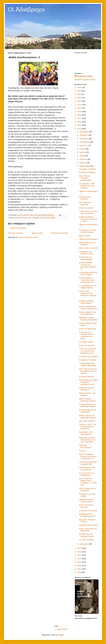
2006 (80, 572)
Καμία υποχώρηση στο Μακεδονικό (88, 530)
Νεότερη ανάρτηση (16, 233)
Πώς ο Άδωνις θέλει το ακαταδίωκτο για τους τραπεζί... (88, 371)
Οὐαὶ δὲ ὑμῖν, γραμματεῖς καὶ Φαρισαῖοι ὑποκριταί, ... (88, 294)
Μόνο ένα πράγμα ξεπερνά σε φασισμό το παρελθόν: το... (88, 456)
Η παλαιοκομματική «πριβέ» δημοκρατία (88, 364)
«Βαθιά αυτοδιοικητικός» (89, 239)
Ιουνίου (83, 152)
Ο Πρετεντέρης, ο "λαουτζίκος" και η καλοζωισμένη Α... (87, 280)
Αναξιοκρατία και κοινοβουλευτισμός (87, 515)
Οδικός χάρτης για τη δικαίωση (87, 244)
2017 (80, 118)
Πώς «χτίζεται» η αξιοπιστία (86, 203)
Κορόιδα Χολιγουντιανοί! (89, 525)
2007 (80, 569)
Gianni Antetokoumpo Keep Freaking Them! (88, 308)
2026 (80, 87)
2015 (80, 125)
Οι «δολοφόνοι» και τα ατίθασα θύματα (88, 287)
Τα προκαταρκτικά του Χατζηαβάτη (88, 411)
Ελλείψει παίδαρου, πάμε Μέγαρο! (87, 302)
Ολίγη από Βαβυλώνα (88, 329)
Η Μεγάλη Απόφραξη (87, 172)
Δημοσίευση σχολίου (18, 228)
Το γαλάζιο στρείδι (86, 342)
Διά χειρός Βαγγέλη (87, 377)
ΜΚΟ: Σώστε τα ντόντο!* (88, 248)
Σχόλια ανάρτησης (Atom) (28, 237)
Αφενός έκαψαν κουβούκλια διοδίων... (88, 400)
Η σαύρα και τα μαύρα (88, 360)
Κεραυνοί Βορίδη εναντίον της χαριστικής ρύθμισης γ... (88, 266)
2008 (80, 566)
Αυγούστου (84, 145)
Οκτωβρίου (84, 139)
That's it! (82, 451)
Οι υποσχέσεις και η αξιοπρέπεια (87, 474)
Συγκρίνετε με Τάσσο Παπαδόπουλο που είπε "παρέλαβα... (87, 440)
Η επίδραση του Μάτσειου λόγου (86, 253)
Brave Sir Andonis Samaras (86, 506)
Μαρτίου (83, 163)
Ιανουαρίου (84, 544)
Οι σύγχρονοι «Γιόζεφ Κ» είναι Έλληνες (87, 231)
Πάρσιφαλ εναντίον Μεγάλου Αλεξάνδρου (88, 319)
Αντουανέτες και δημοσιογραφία (86, 258)
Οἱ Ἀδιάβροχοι (26, 9)
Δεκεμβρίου (84, 132)
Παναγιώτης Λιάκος (85, 76)
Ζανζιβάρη (36, 218)
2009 (80, 562)
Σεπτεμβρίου (85, 142)
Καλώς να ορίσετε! (86, 208)
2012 (80, 552)
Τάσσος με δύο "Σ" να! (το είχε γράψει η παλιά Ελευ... (88, 427)
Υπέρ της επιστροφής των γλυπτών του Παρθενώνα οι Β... (87, 351)
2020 (80, 108)
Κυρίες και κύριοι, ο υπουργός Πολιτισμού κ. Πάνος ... (88, 219)
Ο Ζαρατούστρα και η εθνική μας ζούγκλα (87, 405)
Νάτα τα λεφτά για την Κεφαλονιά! (88, 489)
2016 (80, 122)
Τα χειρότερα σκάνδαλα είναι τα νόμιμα (88, 274)
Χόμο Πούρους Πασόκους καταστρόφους (85, 178)
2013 (80, 548)
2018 (80, 115)
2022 (80, 101)
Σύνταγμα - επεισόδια (87, 169)
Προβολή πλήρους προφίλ (85, 80)
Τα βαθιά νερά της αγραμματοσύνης (86, 535)
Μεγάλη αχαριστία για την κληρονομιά (87, 313)
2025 (80, 91)
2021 (80, 105)
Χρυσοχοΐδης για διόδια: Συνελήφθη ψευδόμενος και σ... (88, 382)
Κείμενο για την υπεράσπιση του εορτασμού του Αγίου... (86, 335)
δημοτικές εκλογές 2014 (23, 218)
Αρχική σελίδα (37, 233)
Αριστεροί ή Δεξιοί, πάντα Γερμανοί (86, 501)
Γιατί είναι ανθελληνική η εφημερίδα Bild (88, 463)
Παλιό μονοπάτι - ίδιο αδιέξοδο (87, 394)
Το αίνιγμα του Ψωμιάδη (88, 356)
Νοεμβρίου (84, 135)
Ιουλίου (83, 149)
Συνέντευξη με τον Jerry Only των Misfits (88, 212)
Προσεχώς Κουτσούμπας (85, 446)
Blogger (61, 635)
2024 (80, 94)
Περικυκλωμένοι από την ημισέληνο (87, 469)
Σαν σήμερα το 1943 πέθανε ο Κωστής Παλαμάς (87, 186)
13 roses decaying (86, 540)
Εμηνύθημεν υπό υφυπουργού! (86, 433)
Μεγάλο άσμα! (85, 236)
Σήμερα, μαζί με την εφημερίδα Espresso (88, 417)
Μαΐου (82, 156)
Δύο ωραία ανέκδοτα (87, 421)
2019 (80, 112)
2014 (80, 129)
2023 (80, 98)
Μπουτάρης (51, 218)
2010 (80, 559)
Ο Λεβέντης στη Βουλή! (88, 511)
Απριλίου (83, 159)
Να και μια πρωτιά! (86, 345)
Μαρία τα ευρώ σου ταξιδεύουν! (87, 389)
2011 (80, 555)
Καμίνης (43, 218)
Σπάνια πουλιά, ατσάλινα (85, 198)
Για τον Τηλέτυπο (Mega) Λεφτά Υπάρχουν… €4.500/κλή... (88, 482)
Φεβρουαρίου (85, 166)
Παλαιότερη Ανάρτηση (60, 233)
